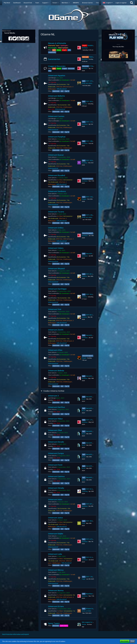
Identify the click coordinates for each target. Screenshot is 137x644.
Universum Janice (55, 518)
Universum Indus (55, 499)
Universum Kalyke (56, 534)
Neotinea (85, 378)
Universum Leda (55, 554)
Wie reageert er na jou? (90, 622)
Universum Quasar (56, 155)
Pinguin (84, 199)
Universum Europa (56, 453)
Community (52, 52)
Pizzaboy (85, 163)
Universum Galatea (56, 476)
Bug (50, 71)
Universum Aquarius (57, 75)
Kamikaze (85, 48)
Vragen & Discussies (57, 66)
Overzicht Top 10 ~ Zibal (94, 431)
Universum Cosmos (56, 116)
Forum (59, 50)
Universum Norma (56, 590)
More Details (125, 641)
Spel (54, 50)
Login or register (121, 3)
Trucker (84, 624)
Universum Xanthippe (57, 289)
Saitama (84, 104)
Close (132, 641)
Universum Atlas (55, 350)
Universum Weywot (56, 268)
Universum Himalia (56, 488)
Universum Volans (56, 248)
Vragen (65, 69)
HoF (62, 91)
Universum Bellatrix (56, 96)
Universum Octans (56, 606)
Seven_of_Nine (86, 611)
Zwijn (84, 523)
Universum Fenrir (55, 465)
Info (69, 50)
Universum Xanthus (57, 407)
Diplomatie (56, 91)
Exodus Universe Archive (54, 391)
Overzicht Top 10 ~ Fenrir (94, 466)
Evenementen (54, 59)
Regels (64, 50)
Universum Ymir (55, 309)
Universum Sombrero (57, 191)
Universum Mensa (56, 570)
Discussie (71, 69)
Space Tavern (54, 623)
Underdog (85, 491)
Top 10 (67, 91)
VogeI (84, 579)
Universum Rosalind (57, 175)
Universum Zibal (55, 430)
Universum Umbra (56, 228)
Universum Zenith (56, 330)
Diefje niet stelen (87, 83)
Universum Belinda (56, 371)
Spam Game (64, 626)
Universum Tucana (56, 212)
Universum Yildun (55, 419)
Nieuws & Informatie (57, 43)
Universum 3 (53, 396)
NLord (84, 399)
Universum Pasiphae (57, 137)
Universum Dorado (56, 442)
